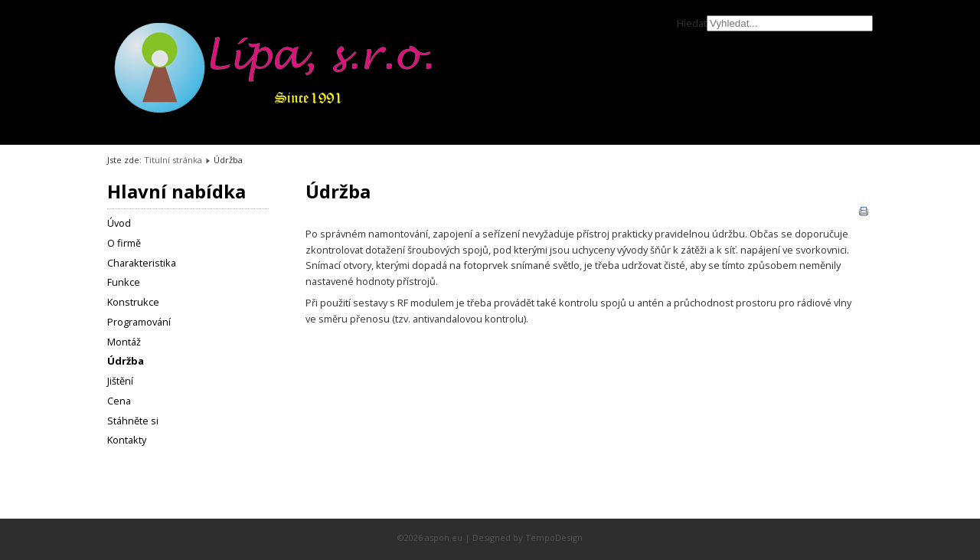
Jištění (120, 381)
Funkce (124, 282)
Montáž (124, 342)
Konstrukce (133, 302)
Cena (119, 401)
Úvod (119, 223)
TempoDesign (554, 537)
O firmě (124, 243)
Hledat (692, 23)
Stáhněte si (133, 421)
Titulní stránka (173, 160)
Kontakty (127, 440)
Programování (139, 322)
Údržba (126, 361)
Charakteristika (142, 263)
